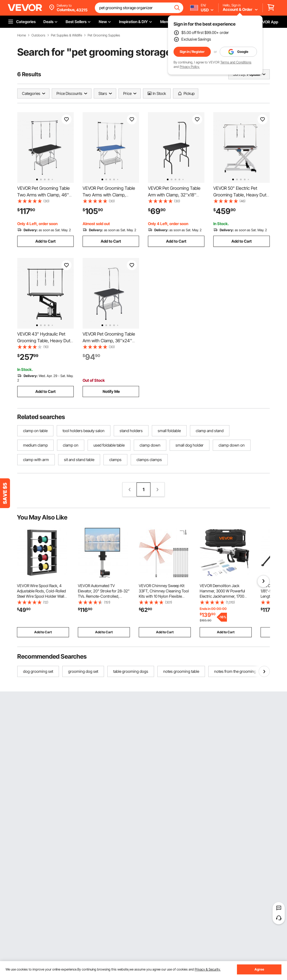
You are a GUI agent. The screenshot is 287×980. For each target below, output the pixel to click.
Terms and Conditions (236, 62)
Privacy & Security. (208, 969)
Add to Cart (45, 241)
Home (22, 35)
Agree (259, 969)
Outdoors (38, 35)
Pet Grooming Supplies (104, 35)
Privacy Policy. (190, 67)
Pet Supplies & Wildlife (66, 35)
